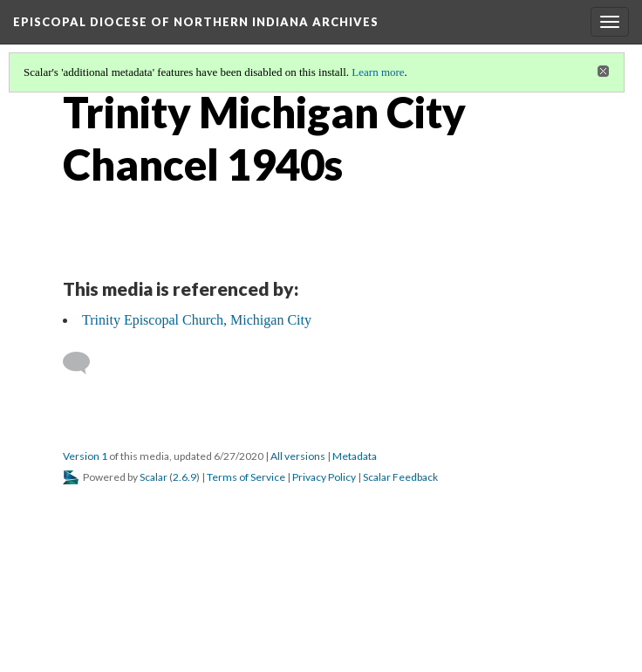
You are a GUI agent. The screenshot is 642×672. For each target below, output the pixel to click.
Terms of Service (246, 477)
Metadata (355, 456)
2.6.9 (184, 477)
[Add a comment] (84, 363)
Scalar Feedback (400, 477)
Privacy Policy (324, 477)
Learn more (378, 72)
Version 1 (85, 456)
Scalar (154, 477)
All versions (298, 456)
